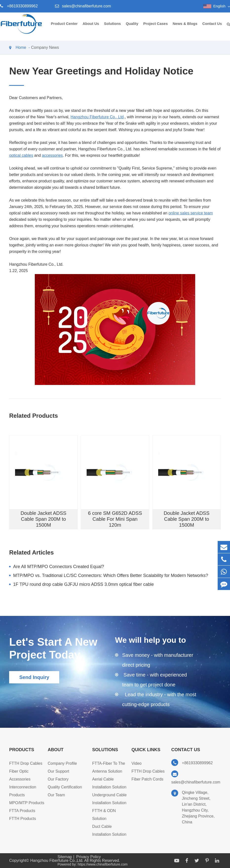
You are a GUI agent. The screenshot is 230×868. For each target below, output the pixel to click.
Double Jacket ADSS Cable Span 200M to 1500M (43, 519)
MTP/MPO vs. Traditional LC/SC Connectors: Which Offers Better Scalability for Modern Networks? (111, 575)
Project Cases (156, 27)
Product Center (64, 27)
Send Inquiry (34, 677)
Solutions (112, 27)
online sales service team (191, 213)
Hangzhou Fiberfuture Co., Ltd (97, 117)
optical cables (21, 155)
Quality (132, 27)
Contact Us (212, 27)
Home (21, 47)
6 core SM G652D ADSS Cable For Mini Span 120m (115, 519)
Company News (45, 47)
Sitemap (65, 857)
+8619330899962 (22, 6)
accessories (52, 155)
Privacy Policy (89, 857)
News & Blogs (185, 27)
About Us (91, 27)
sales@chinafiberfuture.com (86, 6)
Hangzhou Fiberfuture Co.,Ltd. (57, 860)
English (219, 6)
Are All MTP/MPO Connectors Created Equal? (58, 567)
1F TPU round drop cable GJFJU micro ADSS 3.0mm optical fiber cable (83, 584)
